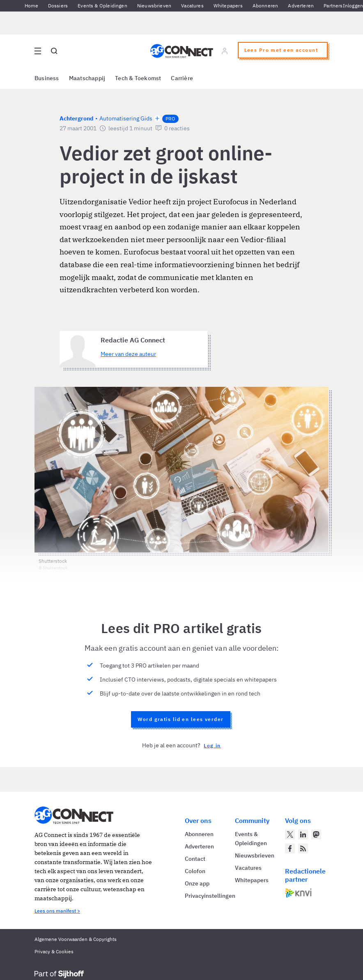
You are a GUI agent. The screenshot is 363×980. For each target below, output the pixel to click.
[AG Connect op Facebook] (290, 848)
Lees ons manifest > (57, 911)
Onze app (197, 883)
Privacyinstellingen (210, 896)
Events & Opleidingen (102, 6)
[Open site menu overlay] (38, 51)
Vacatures (192, 6)
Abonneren (265, 6)
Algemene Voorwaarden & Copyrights (76, 939)
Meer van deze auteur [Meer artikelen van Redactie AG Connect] (128, 354)
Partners (333, 6)
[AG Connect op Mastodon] (316, 834)
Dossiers (58, 6)
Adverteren (301, 6)
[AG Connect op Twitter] (290, 834)
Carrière (182, 78)
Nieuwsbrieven (154, 6)
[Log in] (225, 51)
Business (47, 78)
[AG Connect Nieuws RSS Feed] (303, 848)
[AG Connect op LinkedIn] (303, 834)
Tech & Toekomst (138, 78)
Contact (195, 859)
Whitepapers (228, 6)
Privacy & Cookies (54, 951)
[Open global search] (54, 51)
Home (31, 6)
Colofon (195, 871)
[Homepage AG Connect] (182, 51)
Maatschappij (87, 78)
